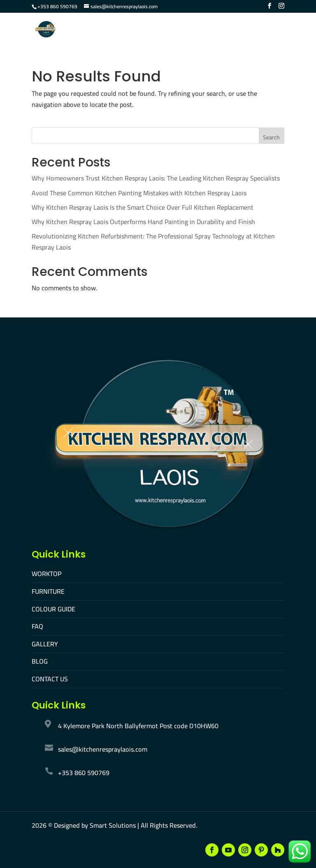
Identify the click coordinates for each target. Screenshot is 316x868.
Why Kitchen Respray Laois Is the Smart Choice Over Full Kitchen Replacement (143, 207)
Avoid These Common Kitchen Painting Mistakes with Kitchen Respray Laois (139, 193)
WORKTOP (46, 574)
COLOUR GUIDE (53, 609)
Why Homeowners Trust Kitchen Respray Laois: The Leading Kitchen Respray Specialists (156, 178)
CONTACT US (50, 679)
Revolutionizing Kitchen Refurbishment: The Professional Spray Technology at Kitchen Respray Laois (153, 242)
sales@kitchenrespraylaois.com (103, 749)
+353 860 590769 (57, 6)
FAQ (37, 626)
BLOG (40, 661)
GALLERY (45, 644)
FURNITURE (48, 591)
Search (271, 137)
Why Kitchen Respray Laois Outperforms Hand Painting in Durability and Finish (143, 222)
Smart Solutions (113, 825)
